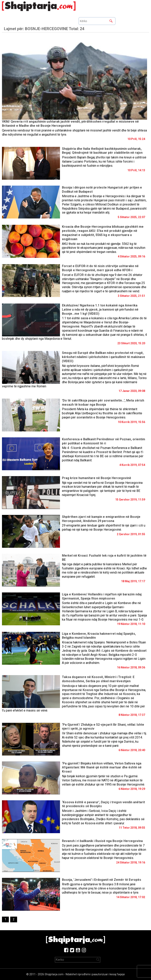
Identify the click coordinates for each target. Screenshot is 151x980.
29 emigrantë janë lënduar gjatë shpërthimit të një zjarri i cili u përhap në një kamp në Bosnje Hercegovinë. (104, 527)
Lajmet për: (44, 29)
